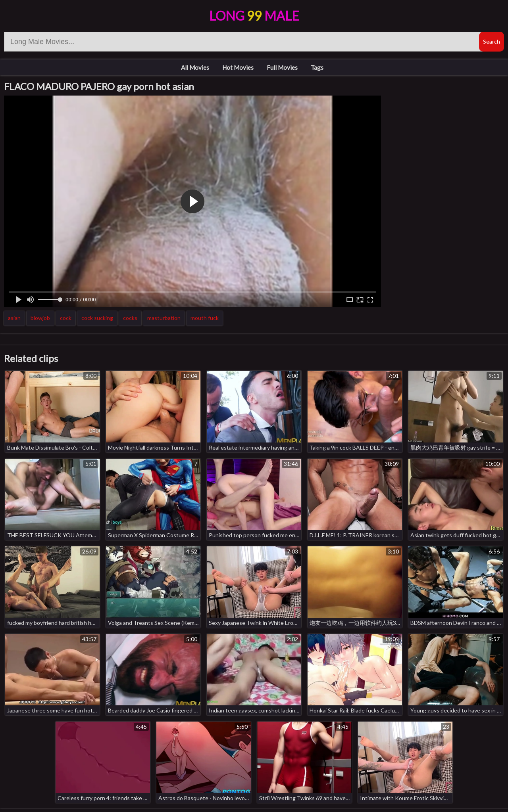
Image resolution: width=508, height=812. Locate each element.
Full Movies (282, 67)
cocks (130, 318)
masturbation (164, 318)
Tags (317, 67)
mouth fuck (205, 318)
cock (66, 318)
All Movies (195, 67)
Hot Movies (238, 67)
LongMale (254, 16)
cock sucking (97, 318)
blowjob (40, 318)
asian (14, 318)
